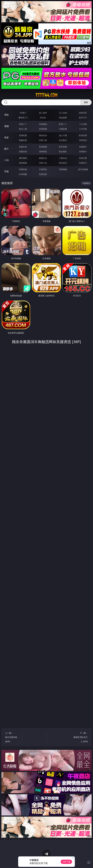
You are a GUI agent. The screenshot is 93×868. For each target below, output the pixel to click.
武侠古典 (83, 158)
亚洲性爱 (23, 135)
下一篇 (81, 738)
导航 (7, 171)
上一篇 (12, 738)
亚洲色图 (43, 147)
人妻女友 (63, 158)
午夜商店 (43, 169)
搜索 (86, 102)
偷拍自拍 (43, 135)
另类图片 (83, 152)
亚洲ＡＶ (23, 124)
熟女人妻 (23, 129)
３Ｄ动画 (83, 124)
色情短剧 (43, 174)
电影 (7, 137)
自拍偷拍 (43, 124)
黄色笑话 (63, 163)
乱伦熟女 (63, 140)
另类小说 (43, 163)
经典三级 (43, 140)
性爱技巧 (83, 163)
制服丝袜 (23, 140)
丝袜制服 (43, 129)
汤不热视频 (83, 169)
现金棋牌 (63, 118)
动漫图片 (83, 147)
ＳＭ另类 (83, 129)
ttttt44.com (46, 95)
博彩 (7, 115)
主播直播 (63, 129)
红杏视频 (23, 174)
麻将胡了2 (23, 118)
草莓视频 (63, 169)
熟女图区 (63, 152)
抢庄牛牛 (83, 118)
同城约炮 (23, 169)
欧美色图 (63, 147)
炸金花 (43, 118)
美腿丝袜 (23, 152)
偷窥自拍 (23, 147)
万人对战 (63, 113)
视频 (7, 126)
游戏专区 (83, 113)
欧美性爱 (83, 135)
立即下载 (66, 862)
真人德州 (43, 113)
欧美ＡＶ (63, 124)
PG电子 (23, 113)
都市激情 (23, 158)
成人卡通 (63, 135)
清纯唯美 (43, 152)
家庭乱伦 (43, 158)
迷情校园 (23, 163)
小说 (7, 160)
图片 (7, 149)
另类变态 (83, 140)
